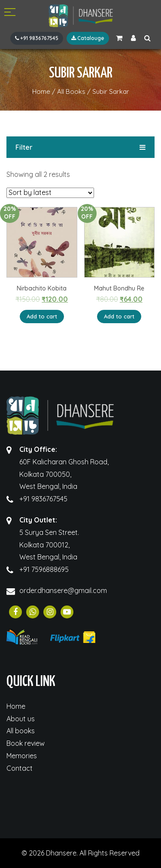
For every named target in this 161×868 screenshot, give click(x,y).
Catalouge (88, 38)
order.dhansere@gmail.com (63, 590)
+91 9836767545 (37, 38)
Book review (26, 743)
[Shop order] (50, 193)
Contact (20, 768)
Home (16, 706)
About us (21, 719)
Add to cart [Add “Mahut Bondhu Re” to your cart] (119, 316)
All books (21, 731)
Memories (22, 756)
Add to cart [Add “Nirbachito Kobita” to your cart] (42, 316)
